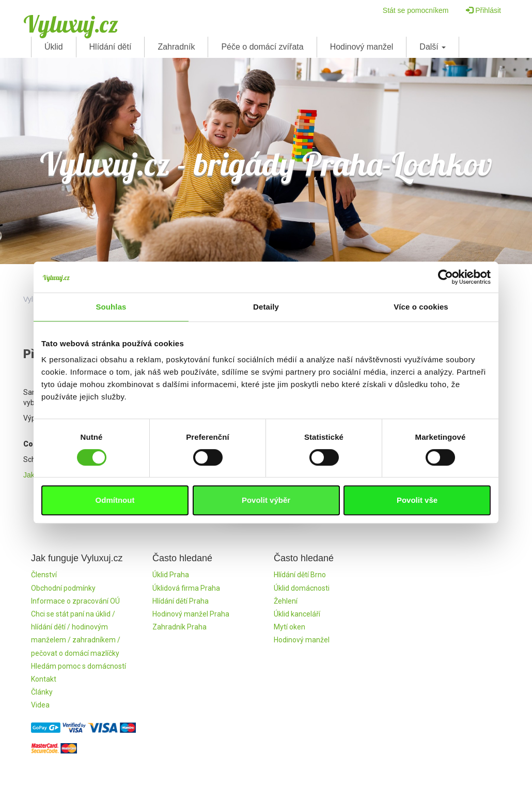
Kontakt (44, 679)
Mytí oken (290, 627)
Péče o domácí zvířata (262, 47)
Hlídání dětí (111, 47)
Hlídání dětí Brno (300, 575)
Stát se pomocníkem (416, 10)
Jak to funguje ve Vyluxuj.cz (68, 475)
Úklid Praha (171, 575)
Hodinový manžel (362, 47)
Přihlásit (483, 10)
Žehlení (286, 601)
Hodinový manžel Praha (191, 614)
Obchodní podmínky (63, 588)
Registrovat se (266, 501)
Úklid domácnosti (302, 588)
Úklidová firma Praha (186, 588)
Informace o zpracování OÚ (75, 601)
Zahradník (176, 47)
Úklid (54, 47)
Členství (44, 575)
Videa (40, 705)
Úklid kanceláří (297, 614)
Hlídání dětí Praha (181, 601)
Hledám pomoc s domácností (79, 666)
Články (42, 692)
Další (433, 47)
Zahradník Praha (179, 627)
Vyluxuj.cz (71, 24)
